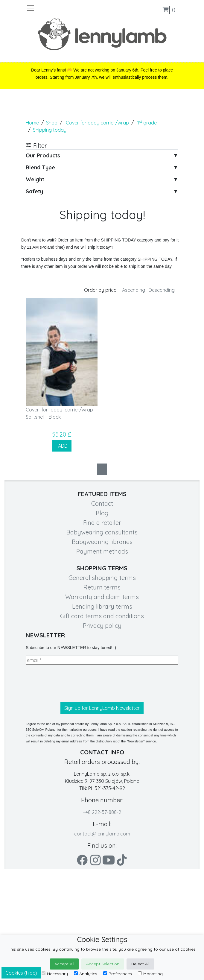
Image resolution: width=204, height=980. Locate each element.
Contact (102, 503)
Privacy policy (102, 626)
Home (32, 123)
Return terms (102, 587)
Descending (162, 290)
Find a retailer (102, 523)
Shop (52, 123)
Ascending (134, 290)
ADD (62, 446)
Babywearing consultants (102, 532)
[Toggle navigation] (64, 8)
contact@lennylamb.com (102, 834)
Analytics (86, 974)
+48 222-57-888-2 (102, 812)
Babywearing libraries (102, 542)
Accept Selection (103, 964)
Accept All (64, 964)
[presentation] (71, 683)
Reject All (140, 964)
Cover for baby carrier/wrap (97, 123)
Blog (102, 513)
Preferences (118, 974)
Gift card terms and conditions (102, 616)
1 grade (147, 123)
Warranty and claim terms (102, 597)
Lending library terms (102, 606)
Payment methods (102, 551)
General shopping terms (102, 578)
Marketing (150, 974)
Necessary (55, 974)
